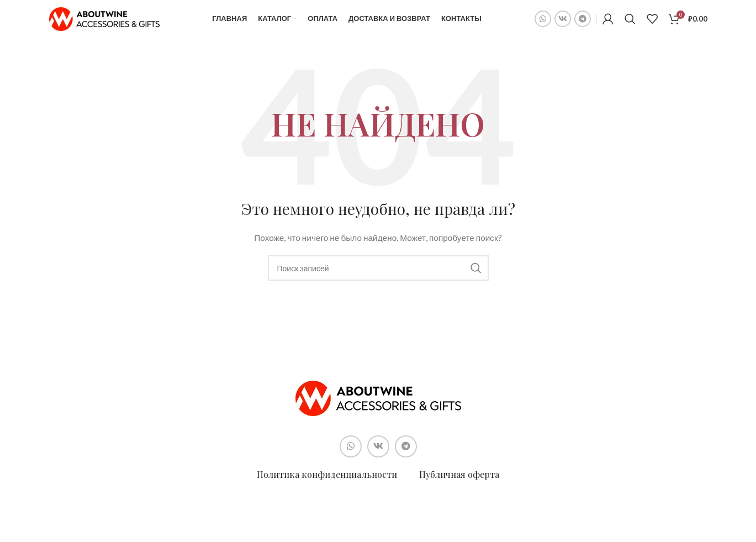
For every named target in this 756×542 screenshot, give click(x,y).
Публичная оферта (459, 481)
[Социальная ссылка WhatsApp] (543, 22)
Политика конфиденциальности (327, 481)
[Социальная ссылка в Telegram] (583, 22)
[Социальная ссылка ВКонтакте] (563, 22)
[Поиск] (630, 22)
